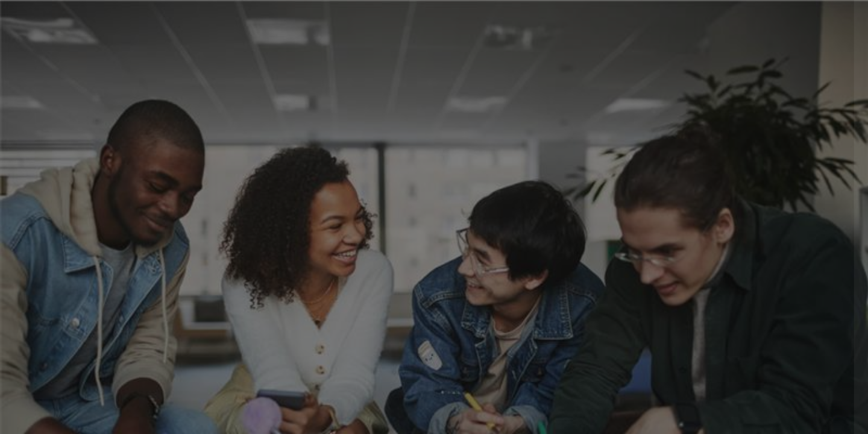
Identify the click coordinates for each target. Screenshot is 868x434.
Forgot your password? (807, 298)
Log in (741, 332)
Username (655, 179)
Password (654, 240)
